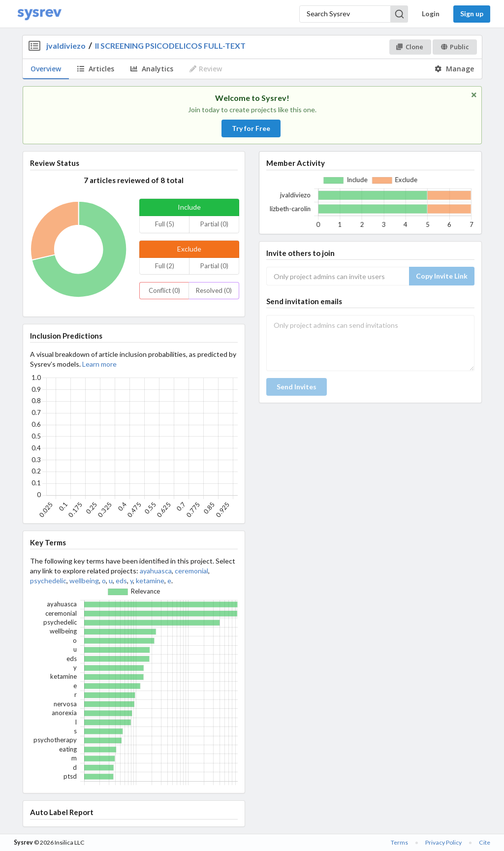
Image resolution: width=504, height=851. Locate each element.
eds (121, 581)
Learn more (99, 364)
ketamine (150, 581)
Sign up (472, 14)
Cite (485, 842)
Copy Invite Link (442, 276)
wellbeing (84, 581)
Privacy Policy (443, 842)
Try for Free (251, 128)
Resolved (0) (214, 290)
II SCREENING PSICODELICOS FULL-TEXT (170, 46)
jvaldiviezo (66, 46)
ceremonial (191, 571)
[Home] (39, 14)
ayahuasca (156, 571)
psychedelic (48, 581)
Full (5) (165, 224)
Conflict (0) (164, 290)
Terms (399, 842)
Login (431, 14)
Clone (410, 47)
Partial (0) (214, 224)
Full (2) (165, 266)
